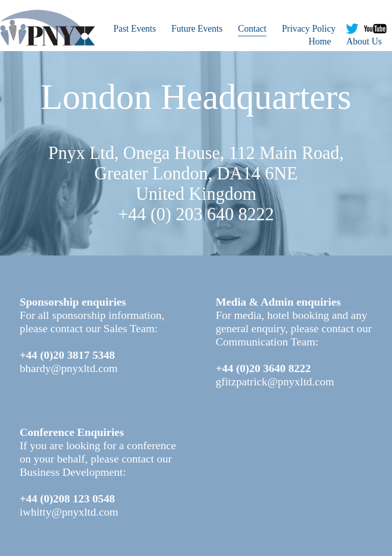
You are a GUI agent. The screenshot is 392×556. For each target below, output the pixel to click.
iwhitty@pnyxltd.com (69, 512)
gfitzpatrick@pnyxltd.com (275, 381)
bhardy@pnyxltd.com (68, 368)
